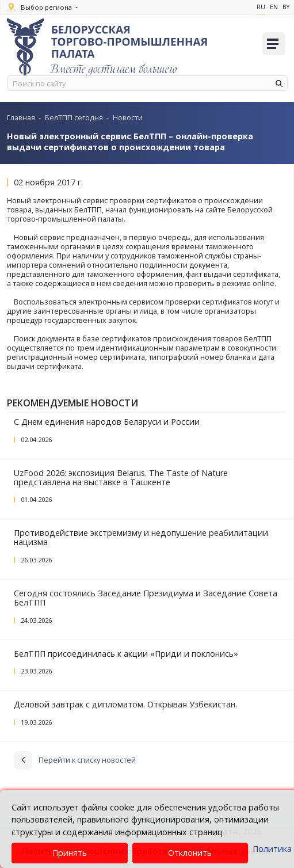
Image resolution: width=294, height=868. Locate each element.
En (274, 7)
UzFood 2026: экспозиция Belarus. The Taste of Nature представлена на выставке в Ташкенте (121, 477)
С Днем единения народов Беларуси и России (107, 422)
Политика (272, 849)
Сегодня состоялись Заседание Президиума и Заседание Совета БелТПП (146, 598)
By (286, 7)
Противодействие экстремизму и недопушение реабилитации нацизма (141, 537)
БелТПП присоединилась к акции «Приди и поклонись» (126, 654)
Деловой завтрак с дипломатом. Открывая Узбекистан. (125, 704)
